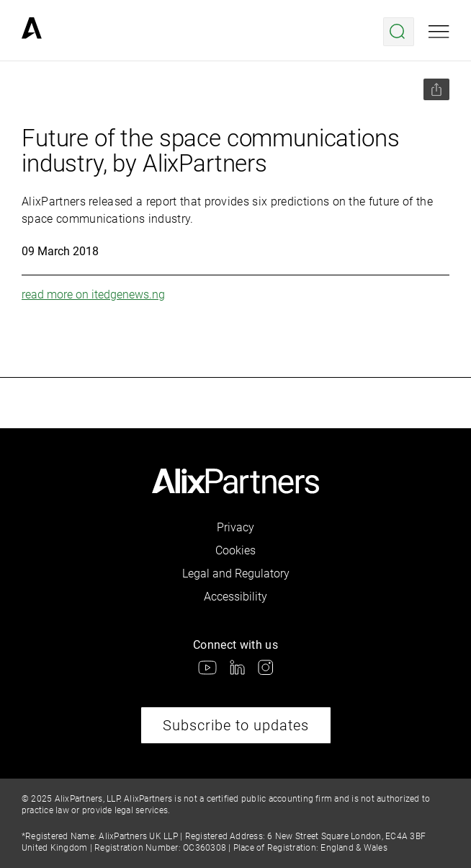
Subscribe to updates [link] (236, 725)
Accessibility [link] (235, 597)
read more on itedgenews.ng (93, 294)
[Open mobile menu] (439, 32)
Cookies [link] (235, 550)
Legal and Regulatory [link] (236, 573)
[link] (32, 32)
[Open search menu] (399, 32)
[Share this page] (436, 89)
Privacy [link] (235, 527)
